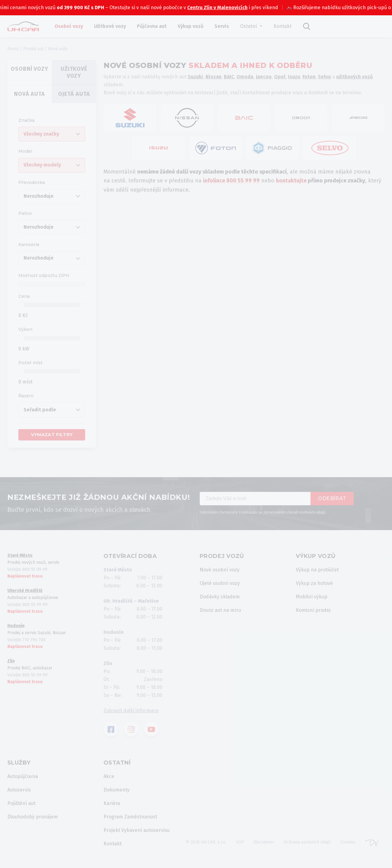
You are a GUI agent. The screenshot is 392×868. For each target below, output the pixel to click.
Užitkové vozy (110, 26)
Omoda (245, 77)
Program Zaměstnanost (130, 817)
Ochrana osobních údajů (307, 842)
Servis (222, 26)
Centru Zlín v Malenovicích (234, 7)
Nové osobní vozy (220, 570)
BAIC (229, 77)
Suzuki (195, 77)
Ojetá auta (74, 94)
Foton (309, 77)
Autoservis (19, 790)
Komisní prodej (313, 610)
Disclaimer (264, 842)
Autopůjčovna (23, 776)
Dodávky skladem (220, 597)
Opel (280, 77)
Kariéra (112, 803)
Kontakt (283, 26)
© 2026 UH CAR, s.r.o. (206, 842)
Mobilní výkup (312, 597)
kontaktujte (291, 181)
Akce (109, 776)
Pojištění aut (21, 803)
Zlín (11, 661)
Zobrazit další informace (131, 711)
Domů (13, 49)
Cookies (348, 842)
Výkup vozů (190, 26)
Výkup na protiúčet (317, 570)
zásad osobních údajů (306, 512)
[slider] (21, 305)
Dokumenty (117, 790)
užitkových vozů (354, 77)
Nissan (213, 77)
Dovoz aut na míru (220, 610)
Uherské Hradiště (25, 591)
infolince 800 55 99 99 (231, 181)
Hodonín (16, 626)
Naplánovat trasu (25, 576)
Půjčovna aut (152, 26)
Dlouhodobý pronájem (33, 817)
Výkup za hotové (314, 583)
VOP (240, 842)
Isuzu (294, 77)
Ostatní (249, 26)
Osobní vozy (69, 26)
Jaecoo (264, 77)
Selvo (324, 77)
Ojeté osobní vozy (220, 583)
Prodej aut (33, 49)
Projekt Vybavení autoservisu (137, 830)
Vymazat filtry (52, 435)
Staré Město (20, 555)
